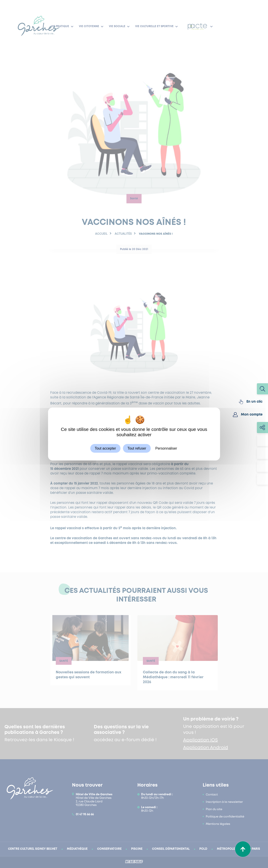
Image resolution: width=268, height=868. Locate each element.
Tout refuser (137, 448)
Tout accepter (105, 448)
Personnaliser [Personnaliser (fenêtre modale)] (166, 448)
